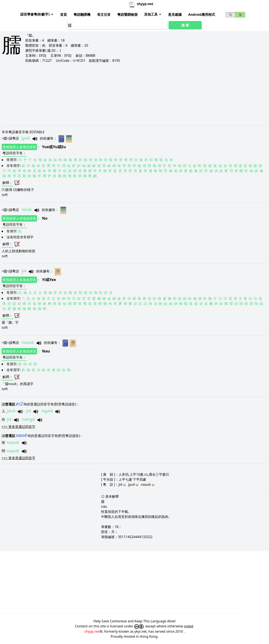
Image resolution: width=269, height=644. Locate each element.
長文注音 (104, 15)
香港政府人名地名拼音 (19, 147)
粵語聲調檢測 (127, 15)
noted (189, 626)
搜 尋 (185, 25)
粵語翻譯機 (82, 15)
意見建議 (175, 15)
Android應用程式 (202, 15)
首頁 (63, 15)
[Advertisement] (128, 94)
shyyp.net (92, 631)
